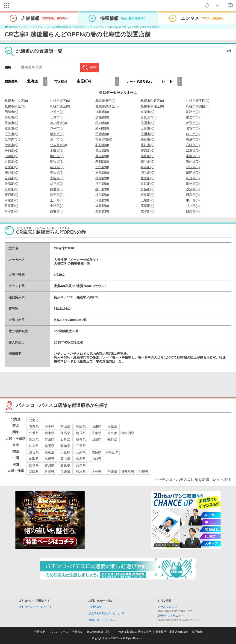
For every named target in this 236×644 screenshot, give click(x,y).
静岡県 (50, 446)
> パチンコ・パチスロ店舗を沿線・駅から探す (193, 480)
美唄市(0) (147, 123)
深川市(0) (57, 139)
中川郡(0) (193, 200)
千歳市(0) (102, 134)
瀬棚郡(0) (193, 156)
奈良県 (97, 452)
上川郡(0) (57, 200)
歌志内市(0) (13, 139)
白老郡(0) (57, 189)
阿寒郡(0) (11, 211)
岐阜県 (34, 446)
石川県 (65, 439)
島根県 (50, 459)
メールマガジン (167, 607)
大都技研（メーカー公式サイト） (78, 260)
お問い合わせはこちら (102, 620)
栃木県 (50, 433)
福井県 (81, 439)
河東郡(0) (11, 200)
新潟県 (34, 439)
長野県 (112, 439)
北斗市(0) (147, 145)
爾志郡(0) (102, 156)
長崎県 (65, 472)
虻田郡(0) (102, 189)
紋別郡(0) (147, 184)
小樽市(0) (57, 112)
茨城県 (34, 433)
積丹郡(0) (57, 167)
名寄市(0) (193, 128)
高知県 (81, 465)
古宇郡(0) (11, 167)
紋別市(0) (102, 128)
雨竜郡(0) (102, 173)
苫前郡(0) (11, 178)
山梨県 (97, 439)
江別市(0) (11, 128)
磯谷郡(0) (147, 162)
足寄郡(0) (11, 206)
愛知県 (65, 446)
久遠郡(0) (11, 162)
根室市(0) (57, 134)
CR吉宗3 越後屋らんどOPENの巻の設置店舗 (134, 27)
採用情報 (197, 632)
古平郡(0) (102, 167)
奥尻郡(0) (147, 156)
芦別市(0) (193, 123)
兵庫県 (81, 452)
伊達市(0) (11, 145)
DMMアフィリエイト (171, 616)
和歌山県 (112, 452)
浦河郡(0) (57, 195)
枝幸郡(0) (102, 178)
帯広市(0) (11, 117)
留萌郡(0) (193, 173)
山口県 (97, 459)
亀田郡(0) (102, 150)
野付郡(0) (102, 211)
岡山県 (65, 459)
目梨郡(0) (193, 211)
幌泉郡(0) (147, 195)
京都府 (50, 452)
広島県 (81, 459)
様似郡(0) (102, 195)
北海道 (34, 420)
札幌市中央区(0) (16, 101)
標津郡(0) (147, 211)
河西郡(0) (102, 200)
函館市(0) (11, 112)
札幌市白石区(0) (152, 101)
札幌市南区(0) (15, 106)
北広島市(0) (58, 145)
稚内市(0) (102, 123)
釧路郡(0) (102, 206)
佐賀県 (50, 472)
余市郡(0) (147, 167)
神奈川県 (128, 433)
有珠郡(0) (11, 189)
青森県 (34, 426)
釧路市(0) (193, 112)
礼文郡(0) (147, 178)
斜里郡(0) (57, 184)
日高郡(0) (193, 195)
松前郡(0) (11, 150)
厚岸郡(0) (147, 206)
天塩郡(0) (11, 184)
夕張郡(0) (193, 167)
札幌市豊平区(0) (198, 101)
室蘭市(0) (147, 112)
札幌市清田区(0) (198, 106)
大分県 (97, 472)
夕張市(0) (102, 117)
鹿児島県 (128, 472)
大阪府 (65, 452)
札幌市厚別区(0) (107, 106)
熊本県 (81, 472)
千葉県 (97, 433)
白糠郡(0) (57, 211)
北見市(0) (57, 117)
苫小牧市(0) (58, 123)
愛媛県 (65, 465)
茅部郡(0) (147, 150)
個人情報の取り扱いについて (106, 613)
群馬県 (65, 433)
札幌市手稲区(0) (152, 106)
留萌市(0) (11, 123)
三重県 (81, 446)
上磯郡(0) (57, 150)
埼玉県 (81, 433)
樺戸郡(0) (11, 173)
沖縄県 (144, 472)
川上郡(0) (193, 206)
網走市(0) (193, 117)
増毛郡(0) (147, 173)
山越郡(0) (11, 156)
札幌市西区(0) (60, 106)
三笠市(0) (11, 134)
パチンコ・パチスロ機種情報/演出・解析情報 (58, 27)
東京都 (112, 433)
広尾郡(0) (147, 200)
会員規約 (78, 632)
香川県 (50, 465)
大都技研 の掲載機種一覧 (72, 263)
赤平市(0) (57, 128)
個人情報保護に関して (101, 632)
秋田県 (81, 426)
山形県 (97, 426)
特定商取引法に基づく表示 (135, 632)
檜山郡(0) (57, 156)
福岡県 (34, 472)
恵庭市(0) (193, 139)
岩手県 (50, 426)
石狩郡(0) (193, 145)
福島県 (112, 426)
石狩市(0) (102, 145)
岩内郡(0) (193, 162)
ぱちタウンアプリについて (35, 607)
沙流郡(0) (193, 189)
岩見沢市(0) (149, 117)
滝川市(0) (147, 134)
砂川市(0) (193, 134)
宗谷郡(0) (57, 178)
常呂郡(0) (102, 184)
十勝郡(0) (57, 206)
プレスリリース (59, 632)
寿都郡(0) (102, 162)
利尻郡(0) (193, 178)
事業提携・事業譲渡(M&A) (172, 632)
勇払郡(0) (147, 189)
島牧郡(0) (57, 162)
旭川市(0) (102, 112)
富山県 (50, 439)
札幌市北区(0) (60, 101)
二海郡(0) (193, 150)
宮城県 (65, 426)
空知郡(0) (57, 173)
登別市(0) (147, 139)
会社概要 (40, 632)
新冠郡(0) (11, 195)
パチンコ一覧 (96, 27)
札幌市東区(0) (105, 101)
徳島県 (34, 465)
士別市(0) (147, 128)
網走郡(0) (193, 184)
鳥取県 (34, 459)
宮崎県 (112, 472)
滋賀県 (34, 452)
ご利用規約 (95, 607)
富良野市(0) (104, 139)
